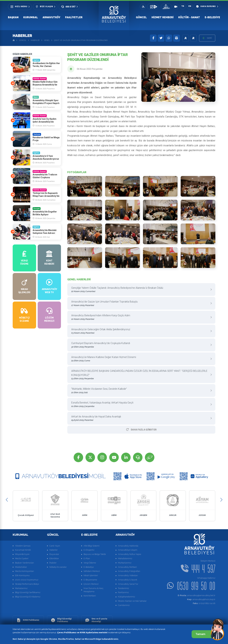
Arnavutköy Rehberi (127, 567)
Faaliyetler (74, 17)
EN (190, 6)
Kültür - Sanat (189, 17)
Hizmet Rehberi (163, 17)
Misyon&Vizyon (22, 554)
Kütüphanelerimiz (127, 597)
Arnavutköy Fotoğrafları (129, 571)
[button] (7, 500)
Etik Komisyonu (22, 575)
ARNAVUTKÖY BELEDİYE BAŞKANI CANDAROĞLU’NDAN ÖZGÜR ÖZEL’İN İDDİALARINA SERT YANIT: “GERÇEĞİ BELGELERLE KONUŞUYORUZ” (140, 375)
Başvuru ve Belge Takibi (95, 554)
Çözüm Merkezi (91, 584)
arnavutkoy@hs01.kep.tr (201, 599)
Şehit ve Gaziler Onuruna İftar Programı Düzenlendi (81, 40)
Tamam (204, 634)
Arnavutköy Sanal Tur (128, 584)
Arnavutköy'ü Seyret (128, 580)
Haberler (35, 40)
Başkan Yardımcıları (24, 563)
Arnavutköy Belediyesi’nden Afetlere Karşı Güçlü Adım (140, 317)
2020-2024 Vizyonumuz (27, 580)
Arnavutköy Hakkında (128, 546)
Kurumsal (31, 17)
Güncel (141, 17)
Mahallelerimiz (125, 558)
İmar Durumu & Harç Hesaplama (93, 590)
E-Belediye (212, 17)
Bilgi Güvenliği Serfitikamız (28, 592)
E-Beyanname (90, 580)
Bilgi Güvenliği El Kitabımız (28, 597)
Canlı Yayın (55, 546)
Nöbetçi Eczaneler (58, 567)
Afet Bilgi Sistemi (92, 546)
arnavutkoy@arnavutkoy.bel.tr (197, 595)
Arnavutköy (51, 17)
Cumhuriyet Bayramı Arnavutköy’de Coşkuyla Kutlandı (140, 345)
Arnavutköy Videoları (128, 575)
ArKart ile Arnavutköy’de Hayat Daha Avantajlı (140, 418)
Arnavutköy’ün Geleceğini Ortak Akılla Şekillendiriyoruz (140, 331)
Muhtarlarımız (125, 563)
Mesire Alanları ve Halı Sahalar (132, 601)
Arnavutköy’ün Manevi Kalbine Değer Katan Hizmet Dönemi (140, 359)
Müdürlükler (21, 567)
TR (183, 6)
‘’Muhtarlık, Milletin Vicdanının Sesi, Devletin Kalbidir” (140, 391)
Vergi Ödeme (90, 563)
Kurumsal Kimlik (23, 550)
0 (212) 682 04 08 (204, 603)
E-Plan (87, 558)
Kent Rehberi (90, 596)
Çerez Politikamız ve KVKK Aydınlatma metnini (82, 633)
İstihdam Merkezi (92, 571)
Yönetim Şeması (23, 546)
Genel (47, 40)
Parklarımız (123, 592)
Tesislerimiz (123, 588)
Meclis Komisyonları (24, 571)
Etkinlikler (54, 558)
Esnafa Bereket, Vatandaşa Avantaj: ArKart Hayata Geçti (140, 405)
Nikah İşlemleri (91, 575)
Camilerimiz (124, 605)
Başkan (13, 17)
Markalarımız (21, 588)
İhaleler (53, 563)
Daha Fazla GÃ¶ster (141, 430)
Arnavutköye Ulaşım (128, 550)
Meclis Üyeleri (22, 558)
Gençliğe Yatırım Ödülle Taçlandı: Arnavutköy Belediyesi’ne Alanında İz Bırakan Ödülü (140, 290)
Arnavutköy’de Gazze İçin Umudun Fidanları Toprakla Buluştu (140, 304)
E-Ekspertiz (89, 550)
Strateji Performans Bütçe (27, 584)
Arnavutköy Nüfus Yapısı (130, 554)
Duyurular (54, 554)
